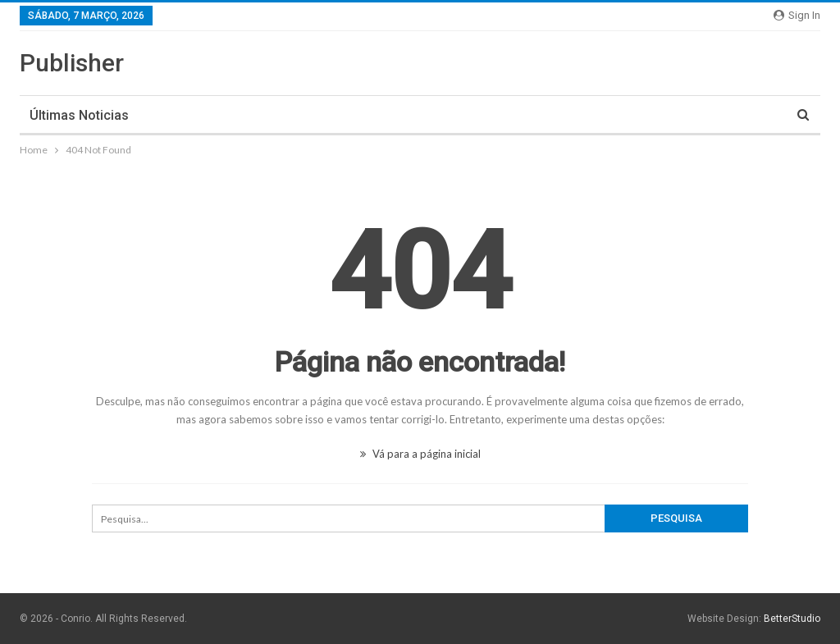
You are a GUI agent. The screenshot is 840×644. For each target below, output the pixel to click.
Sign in (797, 15)
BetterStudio (792, 619)
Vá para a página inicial (420, 454)
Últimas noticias (79, 115)
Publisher (72, 63)
